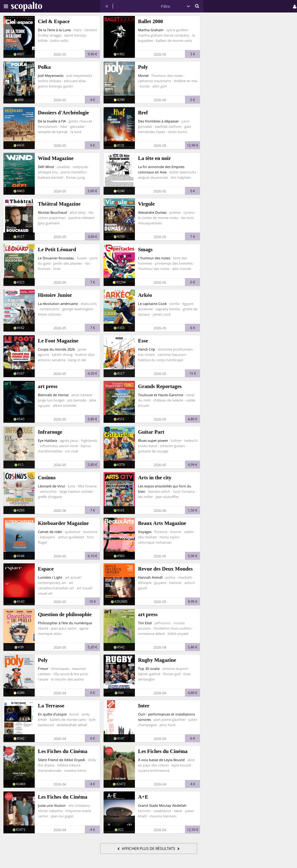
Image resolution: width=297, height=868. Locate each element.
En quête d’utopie (52, 714)
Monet (143, 75)
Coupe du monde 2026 (56, 349)
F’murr (43, 668)
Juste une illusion (52, 805)
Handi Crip (147, 349)
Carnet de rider (50, 532)
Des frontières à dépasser (158, 121)
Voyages (145, 532)
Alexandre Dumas (152, 212)
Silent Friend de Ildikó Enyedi (61, 760)
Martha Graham (151, 30)
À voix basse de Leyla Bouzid (161, 760)
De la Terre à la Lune (54, 30)
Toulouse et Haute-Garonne (161, 395)
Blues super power (153, 440)
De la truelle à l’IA (52, 121)
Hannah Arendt (150, 577)
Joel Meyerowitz (51, 75)
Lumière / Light (50, 577)
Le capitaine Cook (152, 304)
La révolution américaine (58, 304)
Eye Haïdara (47, 440)
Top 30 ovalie (149, 668)
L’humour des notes (154, 258)
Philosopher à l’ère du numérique (65, 623)
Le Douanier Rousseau (56, 258)
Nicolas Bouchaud (52, 212)
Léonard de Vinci (51, 486)
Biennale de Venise (53, 395)
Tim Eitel (145, 623)
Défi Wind (46, 167)
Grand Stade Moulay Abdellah (162, 805)
